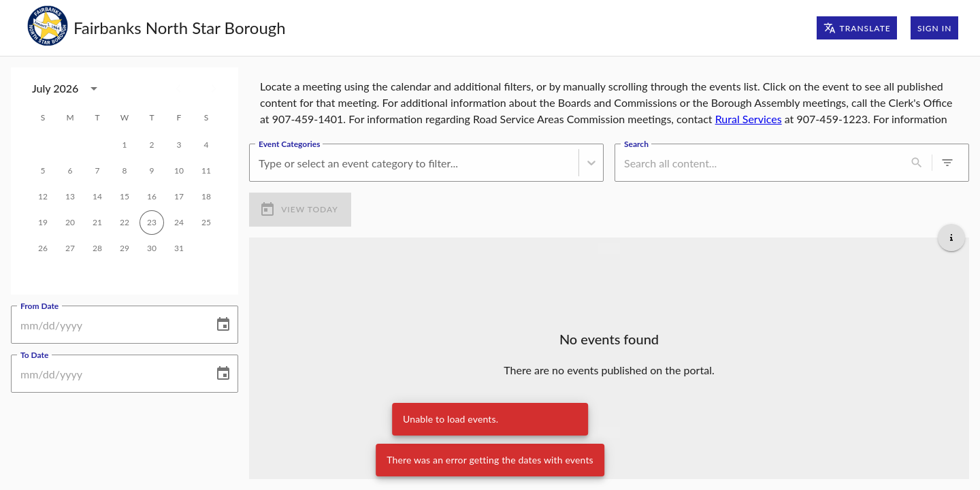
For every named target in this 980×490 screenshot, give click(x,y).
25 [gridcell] (206, 223)
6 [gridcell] (70, 171)
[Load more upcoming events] (609, 432)
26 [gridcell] (43, 248)
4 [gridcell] (206, 145)
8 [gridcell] (125, 171)
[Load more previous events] (609, 248)
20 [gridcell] (70, 223)
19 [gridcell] (43, 223)
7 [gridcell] (97, 171)
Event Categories (289, 144)
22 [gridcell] (125, 223)
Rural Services (749, 119)
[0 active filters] (947, 163)
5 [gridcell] (43, 171)
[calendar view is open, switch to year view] (94, 88)
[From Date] (108, 325)
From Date (39, 306)
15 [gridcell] (125, 197)
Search (636, 144)
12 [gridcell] (43, 197)
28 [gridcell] (97, 248)
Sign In (934, 28)
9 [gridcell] (152, 171)
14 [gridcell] (97, 197)
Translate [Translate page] (857, 28)
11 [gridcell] (206, 171)
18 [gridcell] (206, 197)
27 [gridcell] (70, 248)
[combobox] (260, 163)
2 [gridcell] (152, 145)
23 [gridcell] (152, 223)
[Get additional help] (951, 238)
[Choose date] (223, 325)
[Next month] (214, 88)
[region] (609, 100)
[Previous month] (178, 88)
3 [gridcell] (179, 145)
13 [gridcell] (70, 197)
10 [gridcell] (179, 171)
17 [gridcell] (179, 197)
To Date (34, 355)
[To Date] (108, 374)
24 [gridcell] (179, 223)
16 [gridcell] (152, 197)
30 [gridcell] (152, 248)
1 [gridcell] (125, 145)
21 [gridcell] (97, 223)
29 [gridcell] (125, 248)
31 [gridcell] (179, 248)
